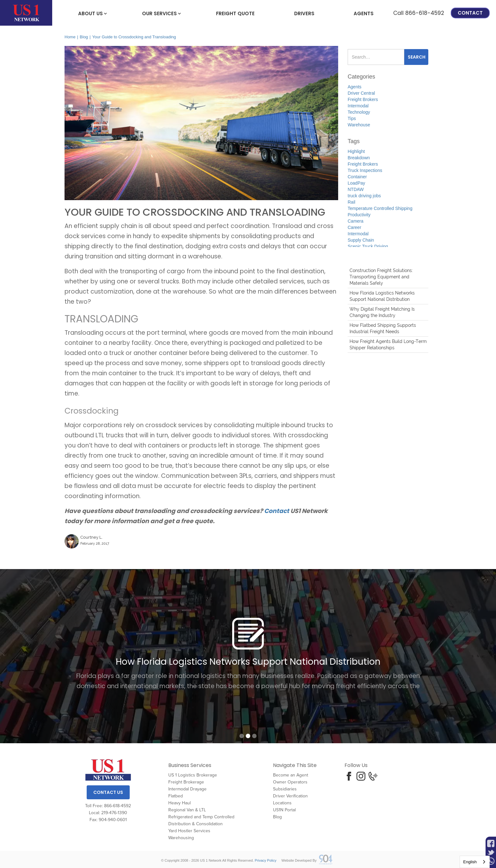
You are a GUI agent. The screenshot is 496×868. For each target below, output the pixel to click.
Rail (351, 202)
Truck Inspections (365, 170)
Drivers (304, 13)
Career (354, 227)
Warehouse (359, 125)
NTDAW (356, 189)
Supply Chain (361, 240)
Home (70, 37)
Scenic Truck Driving (368, 246)
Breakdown (359, 158)
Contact (470, 13)
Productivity (359, 215)
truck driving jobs (364, 196)
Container (357, 177)
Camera (356, 221)
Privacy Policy (265, 860)
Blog (84, 37)
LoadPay (356, 183)
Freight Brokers (363, 99)
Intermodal (358, 106)
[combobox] (475, 862)
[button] (90, 13)
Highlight (356, 151)
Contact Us (108, 792)
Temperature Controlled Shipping (380, 208)
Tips (352, 118)
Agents (364, 13)
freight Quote (235, 13)
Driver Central (361, 93)
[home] (26, 13)
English (470, 862)
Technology (359, 112)
